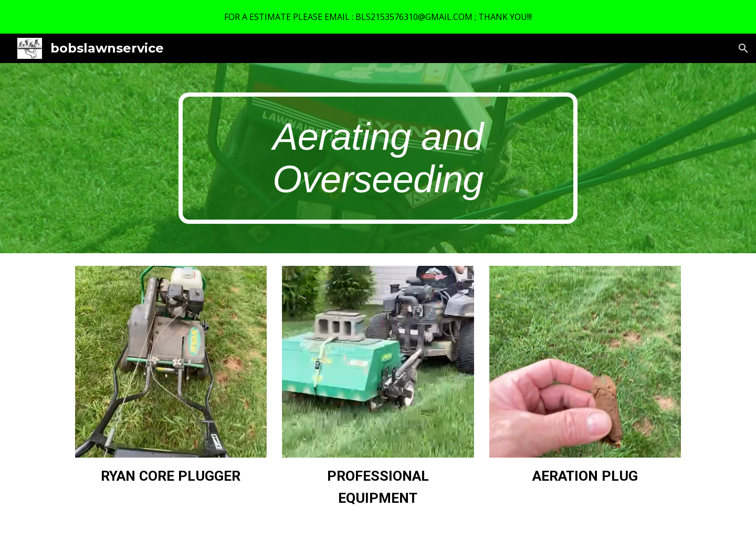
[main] (378, 158)
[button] (743, 48)
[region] (378, 17)
